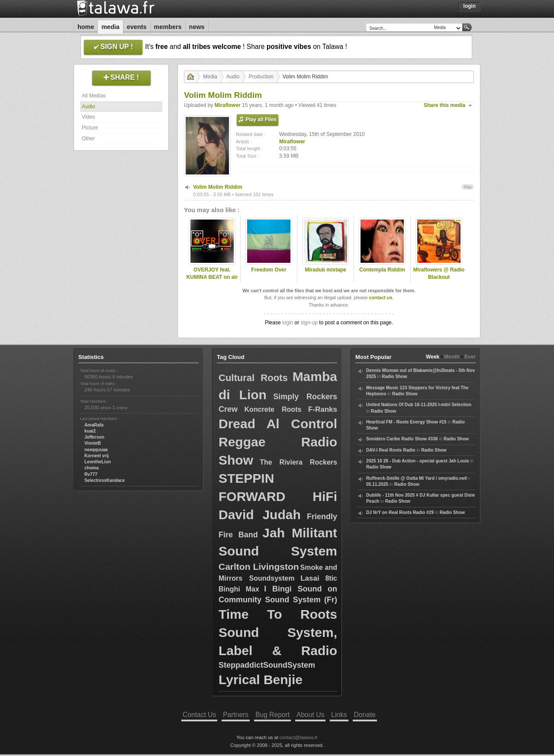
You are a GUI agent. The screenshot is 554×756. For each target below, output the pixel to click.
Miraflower (228, 105)
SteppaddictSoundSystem (267, 665)
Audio (89, 107)
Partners (236, 715)
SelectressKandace (105, 480)
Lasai (310, 578)
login (288, 323)
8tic (331, 578)
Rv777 (91, 474)
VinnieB (93, 443)
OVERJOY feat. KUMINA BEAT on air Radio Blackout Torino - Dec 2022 (212, 281)
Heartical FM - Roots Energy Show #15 (406, 422)
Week (433, 357)
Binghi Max (239, 589)
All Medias (94, 96)
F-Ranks (323, 409)
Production (261, 77)
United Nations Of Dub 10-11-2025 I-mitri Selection (419, 405)
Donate (365, 715)
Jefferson (94, 437)
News (197, 27)
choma (92, 468)
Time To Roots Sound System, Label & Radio (278, 632)
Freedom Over (269, 270)
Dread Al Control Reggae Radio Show (278, 442)
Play (468, 187)
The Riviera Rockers (298, 462)
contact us (380, 297)
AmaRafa (94, 425)
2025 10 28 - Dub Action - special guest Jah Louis (418, 461)
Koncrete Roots (273, 409)
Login (469, 6)
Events (137, 27)
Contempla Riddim (382, 270)
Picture (90, 128)
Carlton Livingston (259, 567)
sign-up (309, 323)
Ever (470, 357)
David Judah (260, 515)
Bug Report (272, 715)
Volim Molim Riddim (218, 187)
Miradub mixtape (325, 270)
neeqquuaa (96, 450)
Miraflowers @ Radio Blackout (439, 273)
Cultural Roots (253, 378)
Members (168, 27)
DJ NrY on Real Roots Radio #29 (400, 512)
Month (452, 357)
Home (86, 27)
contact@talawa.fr (299, 737)
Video (88, 117)
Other (88, 139)
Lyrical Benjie (261, 680)
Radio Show (394, 376)
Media (110, 27)
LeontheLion (98, 462)
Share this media (444, 105)
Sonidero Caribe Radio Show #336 (402, 439)
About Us (310, 715)
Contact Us (199, 715)
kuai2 (90, 431)
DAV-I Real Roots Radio (391, 450)
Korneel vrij (97, 456)
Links (339, 715)
